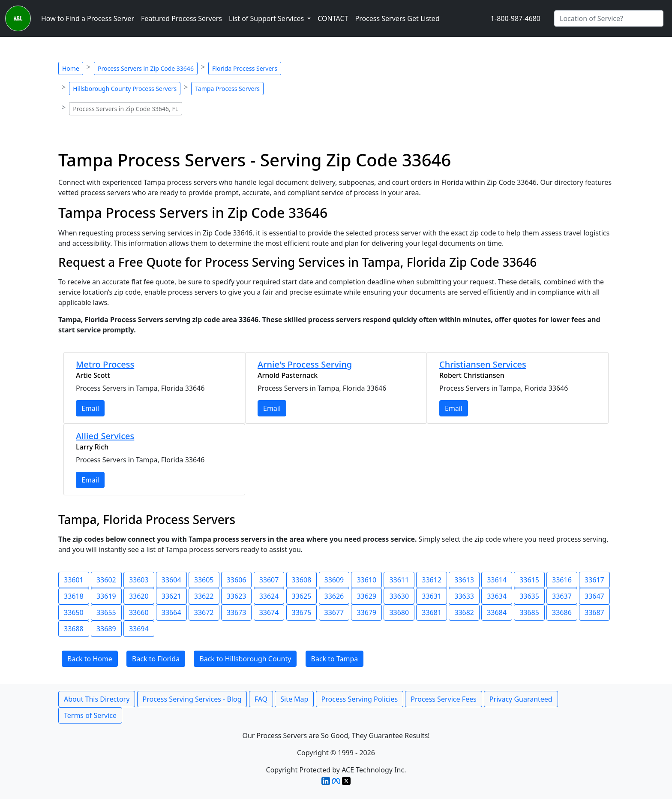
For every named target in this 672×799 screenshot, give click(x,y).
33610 (366, 580)
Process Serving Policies (360, 699)
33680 (399, 612)
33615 (529, 580)
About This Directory (97, 699)
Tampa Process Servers (227, 89)
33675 (302, 612)
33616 (562, 580)
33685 (529, 612)
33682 (464, 612)
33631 (432, 596)
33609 (334, 580)
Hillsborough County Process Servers (125, 89)
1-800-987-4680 (516, 18)
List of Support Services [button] (267, 18)
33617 (594, 580)
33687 (594, 612)
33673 (237, 612)
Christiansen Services (483, 364)
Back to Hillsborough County (245, 659)
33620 (139, 596)
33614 (497, 580)
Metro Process (105, 364)
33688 (74, 629)
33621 (171, 596)
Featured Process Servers (181, 18)
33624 (269, 596)
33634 (497, 596)
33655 (106, 612)
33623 (237, 596)
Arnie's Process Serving (305, 364)
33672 (204, 612)
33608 (302, 580)
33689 (106, 629)
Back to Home (90, 659)
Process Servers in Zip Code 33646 (146, 68)
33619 (106, 596)
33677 (334, 612)
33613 (464, 580)
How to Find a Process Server (88, 18)
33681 (432, 612)
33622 (204, 596)
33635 (529, 596)
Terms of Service (90, 715)
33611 (399, 580)
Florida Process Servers (245, 68)
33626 (334, 596)
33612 (432, 580)
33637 (562, 596)
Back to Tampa (335, 659)
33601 (74, 580)
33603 (139, 580)
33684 (497, 612)
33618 (74, 596)
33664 (171, 612)
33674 (269, 612)
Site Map (294, 699)
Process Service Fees (443, 699)
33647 (594, 596)
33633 (464, 596)
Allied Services (105, 436)
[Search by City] (609, 18)
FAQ (261, 699)
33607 (269, 580)
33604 (171, 580)
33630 (399, 596)
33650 (74, 612)
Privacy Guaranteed (521, 699)
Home (71, 68)
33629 (366, 596)
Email (90, 408)
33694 (139, 629)
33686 (562, 612)
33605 (204, 580)
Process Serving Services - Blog (192, 699)
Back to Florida (156, 659)
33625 (302, 596)
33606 (237, 580)
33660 (139, 612)
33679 (366, 612)
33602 (106, 580)
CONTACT (333, 18)
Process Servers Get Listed (397, 18)
